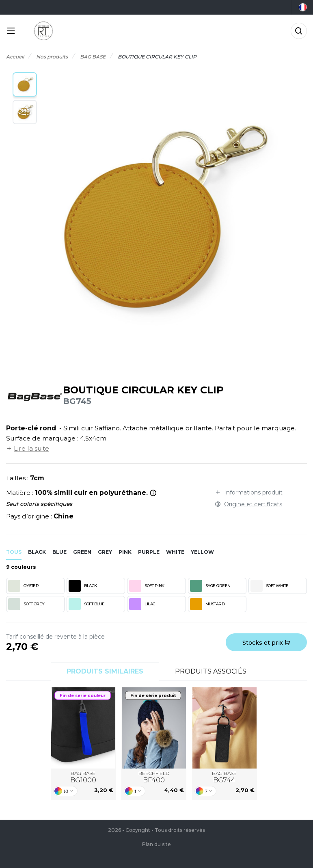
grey (105, 552)
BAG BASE (83, 777)
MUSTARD (207, 604)
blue (59, 552)
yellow (202, 552)
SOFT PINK (147, 586)
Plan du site (156, 844)
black (37, 552)
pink (125, 552)
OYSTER (23, 586)
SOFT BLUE (87, 604)
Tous (14, 552)
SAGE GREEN (210, 586)
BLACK (83, 586)
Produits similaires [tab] (105, 671)
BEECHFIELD (154, 777)
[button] (25, 84)
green (82, 552)
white (175, 552)
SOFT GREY (26, 604)
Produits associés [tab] (211, 671)
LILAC (142, 604)
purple (149, 552)
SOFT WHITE (270, 586)
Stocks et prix (266, 643)
